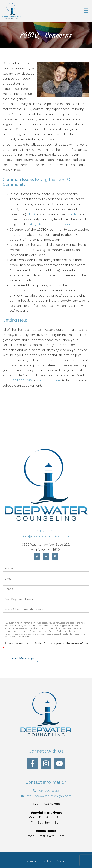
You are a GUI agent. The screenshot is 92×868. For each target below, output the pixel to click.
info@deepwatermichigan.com (46, 536)
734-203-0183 (46, 531)
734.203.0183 (22, 380)
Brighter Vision (55, 861)
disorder (72, 214)
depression (63, 224)
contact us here (49, 380)
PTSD (31, 214)
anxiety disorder (38, 224)
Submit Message (20, 658)
